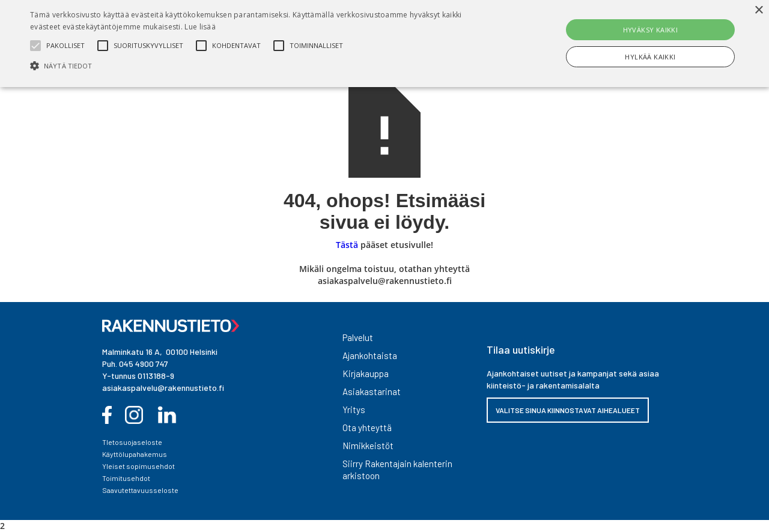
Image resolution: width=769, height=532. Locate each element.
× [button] (758, 11)
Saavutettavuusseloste (140, 490)
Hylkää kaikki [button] (650, 57)
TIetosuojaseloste (132, 442)
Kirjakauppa (366, 373)
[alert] (384, 44)
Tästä (347, 245)
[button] (260, 66)
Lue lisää (200, 27)
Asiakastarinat (372, 391)
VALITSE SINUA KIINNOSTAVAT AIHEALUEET (568, 410)
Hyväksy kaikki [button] (651, 30)
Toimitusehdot (126, 478)
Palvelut (358, 337)
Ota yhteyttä (367, 428)
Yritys (354, 410)
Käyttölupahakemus (135, 454)
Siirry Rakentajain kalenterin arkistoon (397, 470)
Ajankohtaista (370, 355)
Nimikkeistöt (368, 446)
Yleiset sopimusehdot (138, 466)
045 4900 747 (144, 364)
